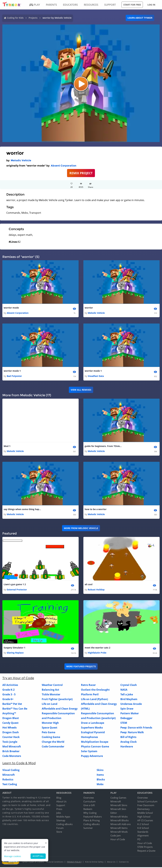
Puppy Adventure (92, 757)
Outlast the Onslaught (95, 690)
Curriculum (89, 802)
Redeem (88, 810)
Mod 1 (7, 446)
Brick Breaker (11, 752)
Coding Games (118, 798)
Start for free (132, 5)
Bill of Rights (128, 738)
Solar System (89, 752)
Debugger (126, 719)
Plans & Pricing (92, 821)
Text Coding (10, 785)
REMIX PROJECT (81, 173)
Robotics (8, 780)
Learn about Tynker (140, 18)
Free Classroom (146, 806)
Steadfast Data (96, 376)
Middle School (145, 814)
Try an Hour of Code (18, 679)
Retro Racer (88, 686)
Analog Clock (129, 743)
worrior (89, 308)
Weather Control (52, 686)
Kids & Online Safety (94, 863)
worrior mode (11, 308)
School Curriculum (147, 802)
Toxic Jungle (10, 743)
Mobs (100, 785)
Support (61, 806)
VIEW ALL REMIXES (81, 390)
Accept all (38, 856)
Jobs (59, 814)
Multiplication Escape (95, 743)
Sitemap (61, 821)
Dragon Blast (11, 719)
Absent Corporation (64, 166)
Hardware (127, 747)
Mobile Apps (63, 817)
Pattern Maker (130, 714)
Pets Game (48, 733)
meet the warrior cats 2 (97, 648)
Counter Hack (11, 738)
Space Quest (50, 728)
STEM (124, 724)
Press (59, 810)
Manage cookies (13, 856)
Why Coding (90, 814)
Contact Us (124, 863)
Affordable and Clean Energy (60, 709)
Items (100, 776)
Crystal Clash (129, 686)
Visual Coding (11, 771)
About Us (61, 802)
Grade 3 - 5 (9, 695)
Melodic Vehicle (21, 160)
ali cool (89, 585)
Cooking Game (51, 738)
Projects (33, 18)
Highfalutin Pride (97, 653)
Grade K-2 (8, 690)
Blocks (101, 780)
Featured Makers (93, 817)
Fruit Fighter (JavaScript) (57, 700)
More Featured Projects (81, 667)
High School (144, 817)
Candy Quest (10, 724)
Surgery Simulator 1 (14, 648)
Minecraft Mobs (119, 817)
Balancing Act (50, 690)
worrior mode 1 (12, 371)
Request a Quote (146, 851)
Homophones (89, 738)
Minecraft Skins (119, 806)
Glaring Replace (15, 653)
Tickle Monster (51, 695)
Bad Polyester (14, 376)
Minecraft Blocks (120, 821)
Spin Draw (127, 709)
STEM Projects (145, 848)
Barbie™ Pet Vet (12, 705)
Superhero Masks (92, 728)
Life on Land (50, 705)
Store (59, 832)
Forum (60, 829)
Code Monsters (12, 757)
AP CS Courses (145, 821)
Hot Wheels (9, 728)
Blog (59, 798)
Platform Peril (90, 695)
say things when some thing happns (23, 510)
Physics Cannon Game (95, 747)
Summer (88, 829)
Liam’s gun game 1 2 (15, 585)
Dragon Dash (11, 733)
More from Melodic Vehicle (81, 529)
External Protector (17, 590)
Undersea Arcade (131, 705)
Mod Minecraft (12, 747)
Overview (89, 798)
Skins (100, 771)
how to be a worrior (96, 510)
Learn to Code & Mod (19, 764)
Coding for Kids (15, 18)
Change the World (53, 743)
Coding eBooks (64, 825)
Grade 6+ (8, 700)
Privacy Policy (74, 863)
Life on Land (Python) (94, 700)
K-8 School (143, 829)
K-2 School (143, 825)
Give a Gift (89, 806)
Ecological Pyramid (93, 733)
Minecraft (9, 776)
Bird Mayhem (129, 700)
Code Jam (116, 836)
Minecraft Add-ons (121, 825)
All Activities (10, 686)
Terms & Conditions (55, 863)
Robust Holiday (96, 590)
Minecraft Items (119, 829)
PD (139, 840)
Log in (151, 5)
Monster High (50, 724)
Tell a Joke (127, 695)
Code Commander (53, 747)
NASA (124, 690)
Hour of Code (118, 840)
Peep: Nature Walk (132, 733)
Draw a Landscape (93, 724)
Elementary (143, 810)
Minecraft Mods (119, 832)
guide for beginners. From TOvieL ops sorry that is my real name (104, 446)
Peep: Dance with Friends (136, 728)
